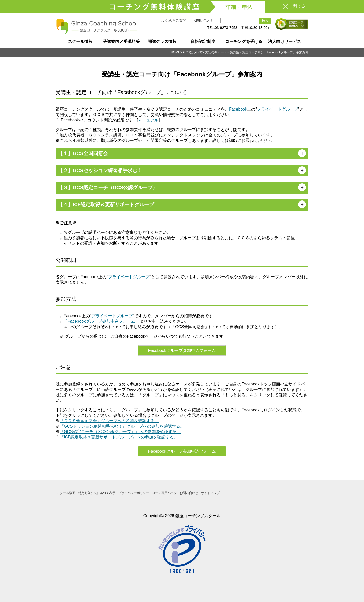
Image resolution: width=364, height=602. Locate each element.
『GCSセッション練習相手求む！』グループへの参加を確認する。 (122, 426)
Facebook (238, 109)
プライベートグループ (278, 109)
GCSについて (193, 52)
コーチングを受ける (244, 41)
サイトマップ (210, 493)
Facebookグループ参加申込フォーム (182, 350)
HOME (176, 52)
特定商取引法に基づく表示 (97, 493)
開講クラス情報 (162, 41)
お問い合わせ (203, 20)
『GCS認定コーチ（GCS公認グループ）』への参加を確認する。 (120, 432)
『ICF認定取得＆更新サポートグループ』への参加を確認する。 (119, 437)
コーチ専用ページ (164, 493)
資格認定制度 (203, 41)
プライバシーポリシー (134, 493)
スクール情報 (80, 41)
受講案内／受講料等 (121, 41)
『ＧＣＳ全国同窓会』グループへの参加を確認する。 (109, 421)
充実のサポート (216, 52)
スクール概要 (66, 493)
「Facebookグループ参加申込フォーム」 (101, 321)
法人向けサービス (284, 41)
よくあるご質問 (174, 20)
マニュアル (148, 120)
